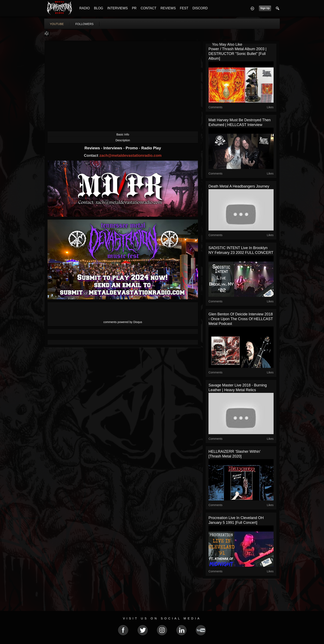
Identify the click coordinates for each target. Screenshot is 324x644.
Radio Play (151, 148)
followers (85, 24)
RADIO (85, 8)
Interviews (113, 148)
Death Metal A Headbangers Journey (239, 186)
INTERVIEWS (117, 8)
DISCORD (200, 8)
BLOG (99, 8)
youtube (57, 24)
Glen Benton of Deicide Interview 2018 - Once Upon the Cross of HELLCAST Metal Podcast (241, 319)
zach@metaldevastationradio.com (130, 155)
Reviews (93, 148)
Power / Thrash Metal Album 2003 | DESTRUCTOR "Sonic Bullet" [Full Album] (238, 54)
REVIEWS (168, 8)
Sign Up (265, 8)
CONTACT (149, 8)
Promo (132, 148)
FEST (184, 8)
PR (134, 8)
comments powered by (123, 322)
